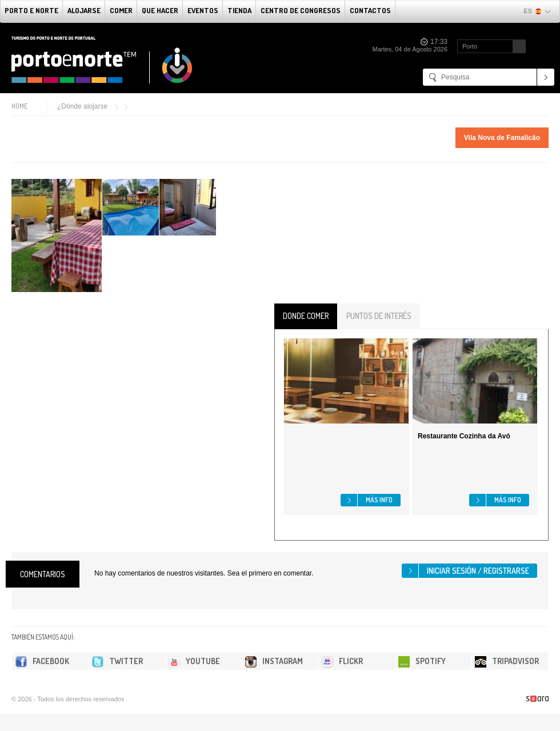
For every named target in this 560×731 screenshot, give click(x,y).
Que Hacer (160, 10)
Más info (379, 500)
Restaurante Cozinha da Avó (464, 436)
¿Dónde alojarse (82, 106)
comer (121, 10)
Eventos (203, 10)
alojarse (84, 10)
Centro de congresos (301, 10)
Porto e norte (31, 10)
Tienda (239, 10)
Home (19, 106)
